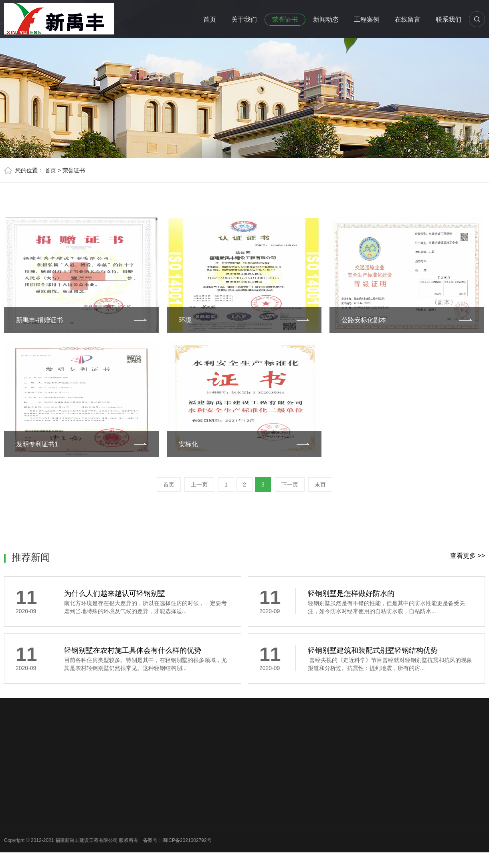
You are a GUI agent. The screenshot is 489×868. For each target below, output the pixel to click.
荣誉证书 (285, 19)
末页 (320, 484)
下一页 (290, 484)
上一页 (199, 484)
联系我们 (449, 19)
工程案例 (367, 19)
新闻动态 (326, 19)
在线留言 (408, 19)
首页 (210, 19)
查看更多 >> (468, 556)
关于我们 (244, 19)
